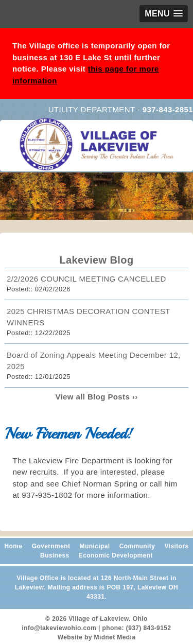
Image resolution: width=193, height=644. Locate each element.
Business (55, 555)
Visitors (176, 546)
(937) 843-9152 (149, 628)
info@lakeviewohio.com (59, 628)
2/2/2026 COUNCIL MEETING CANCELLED (86, 279)
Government (51, 546)
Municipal (95, 546)
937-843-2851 (168, 109)
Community (137, 546)
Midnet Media (115, 637)
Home (14, 546)
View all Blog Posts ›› (96, 397)
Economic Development (116, 555)
